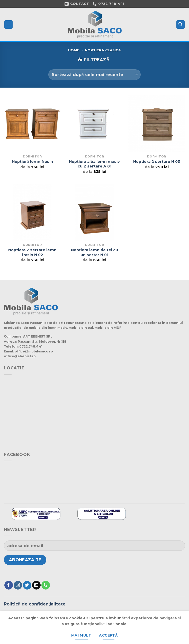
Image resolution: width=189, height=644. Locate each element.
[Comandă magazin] (94, 74)
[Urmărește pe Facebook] (9, 585)
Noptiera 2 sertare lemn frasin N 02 (32, 252)
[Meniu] (9, 25)
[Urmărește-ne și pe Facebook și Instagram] (18, 585)
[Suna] (46, 585)
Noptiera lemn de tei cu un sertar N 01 (94, 252)
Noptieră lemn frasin (32, 162)
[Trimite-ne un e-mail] (36, 585)
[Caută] (181, 25)
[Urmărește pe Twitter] (27, 585)
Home (74, 50)
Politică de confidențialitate (35, 604)
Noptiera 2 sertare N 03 (157, 162)
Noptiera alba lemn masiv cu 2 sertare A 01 (94, 164)
